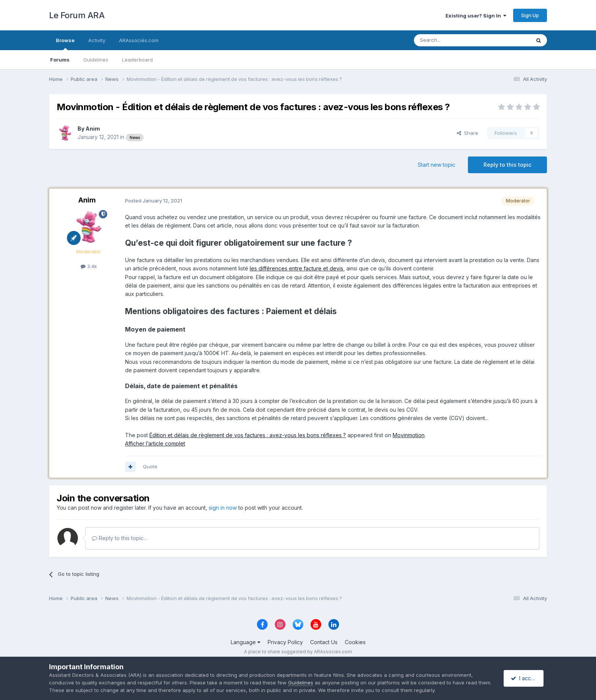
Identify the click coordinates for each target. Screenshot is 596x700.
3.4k (89, 266)
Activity (97, 40)
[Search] (453, 40)
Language (246, 642)
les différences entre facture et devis (296, 268)
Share (468, 133)
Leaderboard (137, 60)
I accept (525, 678)
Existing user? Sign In (476, 16)
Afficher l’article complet (155, 443)
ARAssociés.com (139, 40)
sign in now (223, 508)
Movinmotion (409, 435)
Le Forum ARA (77, 15)
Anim (93, 129)
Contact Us (324, 642)
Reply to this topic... (120, 538)
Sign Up (530, 15)
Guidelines (96, 60)
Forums (60, 60)
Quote (150, 466)
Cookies (355, 642)
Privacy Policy (285, 642)
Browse (65, 44)
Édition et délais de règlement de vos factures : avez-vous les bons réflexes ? (248, 435)
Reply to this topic (507, 165)
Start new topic (437, 165)
